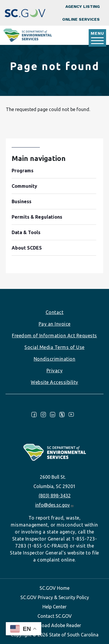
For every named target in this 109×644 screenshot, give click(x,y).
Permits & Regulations (37, 217)
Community (24, 186)
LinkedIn (53, 415)
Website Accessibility (54, 382)
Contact (55, 312)
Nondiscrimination (55, 359)
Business (22, 201)
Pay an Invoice (55, 324)
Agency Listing (83, 6)
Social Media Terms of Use (54, 347)
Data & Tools (26, 232)
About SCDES (27, 248)
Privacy (55, 371)
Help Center (54, 607)
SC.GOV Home (54, 588)
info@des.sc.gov (54, 505)
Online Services (81, 19)
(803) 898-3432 (55, 496)
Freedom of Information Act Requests (54, 336)
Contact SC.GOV (55, 616)
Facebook (34, 415)
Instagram (43, 415)
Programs (23, 171)
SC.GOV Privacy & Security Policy (55, 597)
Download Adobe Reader (55, 625)
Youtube (71, 415)
